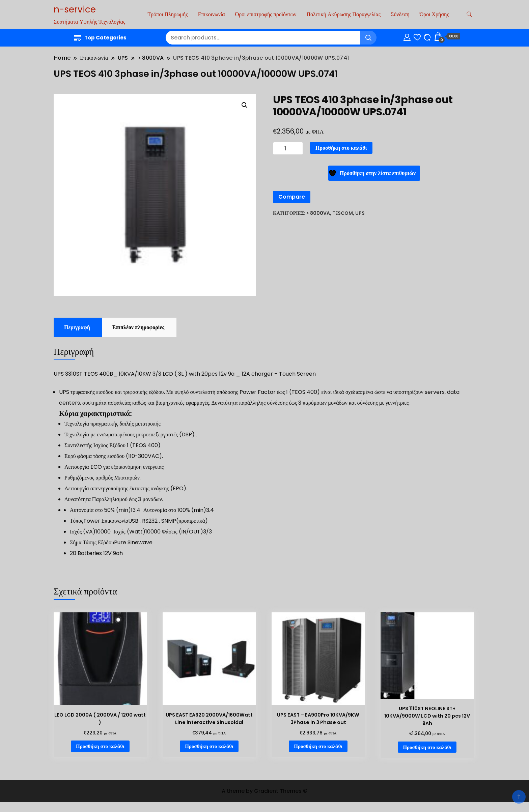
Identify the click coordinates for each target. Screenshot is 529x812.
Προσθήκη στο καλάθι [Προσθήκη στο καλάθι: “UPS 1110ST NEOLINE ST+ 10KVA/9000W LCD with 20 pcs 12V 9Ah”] (427, 747)
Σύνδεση (400, 14)
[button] (245, 105)
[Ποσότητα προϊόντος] (288, 149)
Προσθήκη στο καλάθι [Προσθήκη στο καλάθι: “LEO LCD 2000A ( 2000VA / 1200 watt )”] (100, 746)
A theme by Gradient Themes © (264, 791)
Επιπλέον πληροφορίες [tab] (138, 327)
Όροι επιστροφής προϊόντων (266, 14)
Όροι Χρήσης (434, 14)
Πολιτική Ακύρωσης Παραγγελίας (343, 14)
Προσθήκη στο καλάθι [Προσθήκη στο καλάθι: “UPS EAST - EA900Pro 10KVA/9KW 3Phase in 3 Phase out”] (318, 746)
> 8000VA (318, 213)
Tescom (343, 213)
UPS (360, 213)
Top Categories (100, 38)
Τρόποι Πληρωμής (168, 14)
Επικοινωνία (212, 14)
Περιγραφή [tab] (77, 327)
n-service (75, 9)
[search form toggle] (469, 14)
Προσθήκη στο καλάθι (341, 148)
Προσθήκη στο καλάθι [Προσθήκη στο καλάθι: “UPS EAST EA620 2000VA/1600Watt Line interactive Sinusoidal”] (209, 746)
